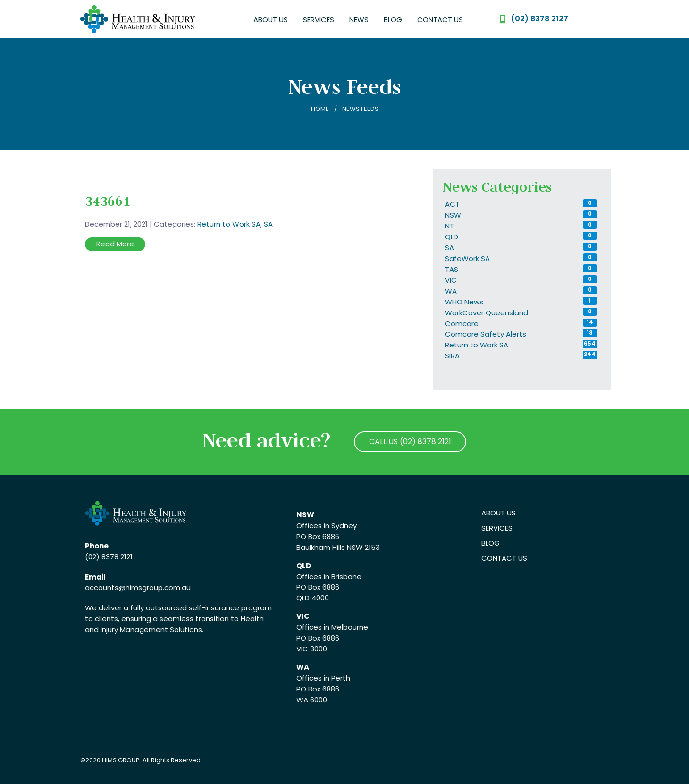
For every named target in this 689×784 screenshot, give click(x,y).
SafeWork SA (467, 258)
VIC (451, 280)
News (359, 20)
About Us (271, 20)
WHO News (464, 302)
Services (319, 20)
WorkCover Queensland (487, 313)
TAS (452, 269)
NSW (453, 215)
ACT (452, 204)
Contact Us (440, 20)
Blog (393, 20)
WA (451, 291)
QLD (452, 237)
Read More (115, 244)
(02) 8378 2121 (109, 557)
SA (268, 224)
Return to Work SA (229, 224)
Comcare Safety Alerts (486, 334)
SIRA (452, 356)
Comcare (462, 324)
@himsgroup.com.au (155, 587)
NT (450, 226)
